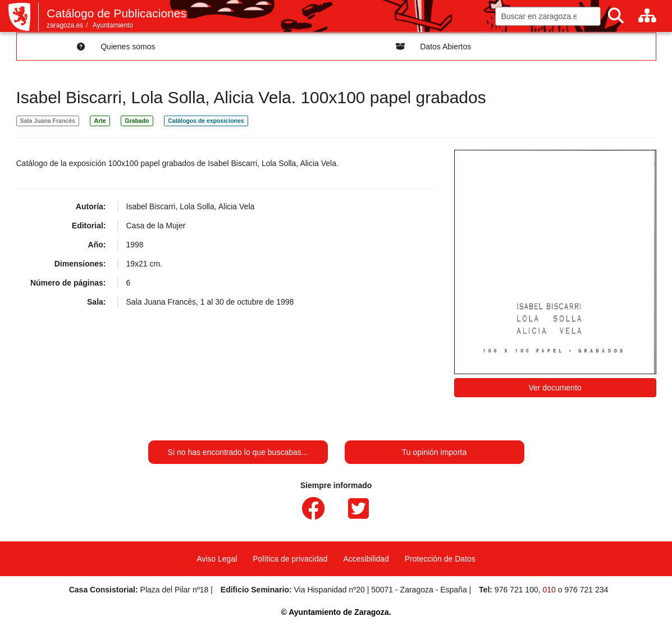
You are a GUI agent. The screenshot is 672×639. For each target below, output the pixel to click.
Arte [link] (100, 121)
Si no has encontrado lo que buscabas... (238, 452)
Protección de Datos (440, 559)
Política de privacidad (290, 559)
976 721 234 (586, 590)
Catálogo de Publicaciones (116, 13)
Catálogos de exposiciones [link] (206, 121)
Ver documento (555, 388)
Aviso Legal (217, 559)
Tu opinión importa (434, 452)
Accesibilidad (366, 559)
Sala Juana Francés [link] (48, 121)
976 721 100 (516, 590)
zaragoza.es (65, 25)
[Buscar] (616, 16)
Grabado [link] (137, 121)
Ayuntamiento (113, 25)
